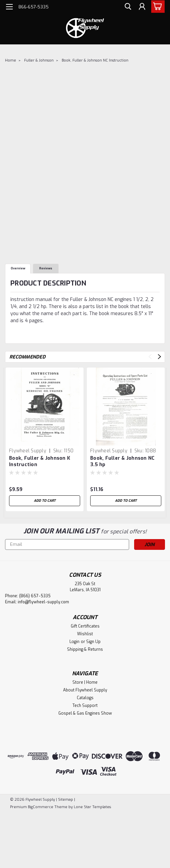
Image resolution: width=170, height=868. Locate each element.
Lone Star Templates (92, 807)
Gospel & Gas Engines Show (85, 713)
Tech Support (85, 706)
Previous (150, 357)
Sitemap (66, 800)
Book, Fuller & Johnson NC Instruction (95, 60)
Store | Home (85, 682)
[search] (126, 8)
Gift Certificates (85, 626)
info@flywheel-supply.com (43, 602)
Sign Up (93, 642)
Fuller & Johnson (39, 60)
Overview (18, 268)
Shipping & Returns (85, 649)
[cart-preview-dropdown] (156, 7)
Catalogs (85, 698)
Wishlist (85, 634)
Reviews (46, 268)
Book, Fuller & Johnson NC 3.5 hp (122, 461)
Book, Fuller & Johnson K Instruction (40, 461)
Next (159, 357)
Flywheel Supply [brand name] (28, 451)
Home (11, 60)
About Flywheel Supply (85, 690)
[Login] (141, 8)
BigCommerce (41, 807)
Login (74, 642)
